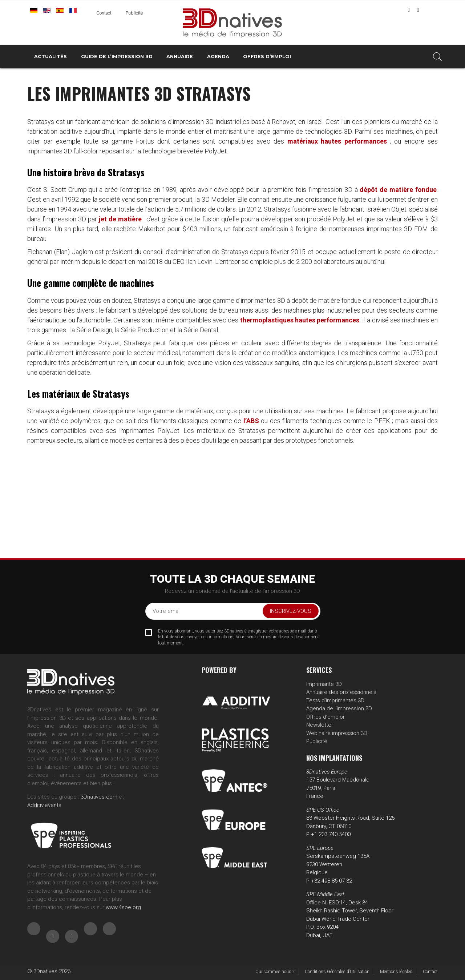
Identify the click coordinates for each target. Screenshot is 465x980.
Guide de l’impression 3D (117, 57)
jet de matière (120, 219)
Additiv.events (44, 805)
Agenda (218, 57)
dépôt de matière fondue (398, 190)
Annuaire (180, 57)
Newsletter (320, 725)
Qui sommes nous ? (275, 972)
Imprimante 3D (324, 684)
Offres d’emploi (267, 57)
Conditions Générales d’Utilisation (337, 972)
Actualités (50, 57)
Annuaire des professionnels (341, 692)
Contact (104, 13)
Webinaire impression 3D (337, 733)
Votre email (167, 611)
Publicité (134, 13)
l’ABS (251, 421)
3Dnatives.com (99, 797)
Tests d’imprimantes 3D (335, 700)
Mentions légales (396, 972)
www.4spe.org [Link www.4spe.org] (123, 907)
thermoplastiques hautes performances (300, 320)
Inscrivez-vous (291, 611)
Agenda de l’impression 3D (339, 708)
